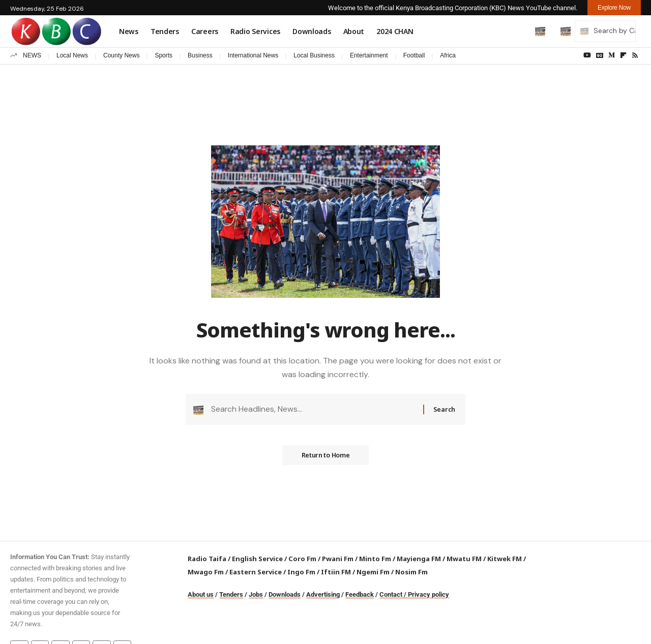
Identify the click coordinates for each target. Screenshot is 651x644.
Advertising (323, 594)
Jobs (256, 594)
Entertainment (369, 55)
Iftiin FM (336, 572)
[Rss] (635, 55)
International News (253, 55)
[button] (519, 31)
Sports (164, 55)
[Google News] (600, 55)
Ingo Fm (301, 572)
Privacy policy (428, 594)
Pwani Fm (338, 559)
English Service (257, 559)
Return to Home (325, 457)
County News (121, 55)
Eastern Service (256, 572)
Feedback (360, 594)
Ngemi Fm (373, 572)
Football (414, 55)
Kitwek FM (505, 559)
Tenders (231, 594)
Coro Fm (302, 559)
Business (200, 55)
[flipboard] (623, 55)
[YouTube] (587, 55)
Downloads (285, 594)
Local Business (314, 55)
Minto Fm (375, 559)
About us (201, 594)
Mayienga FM (419, 559)
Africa (448, 55)
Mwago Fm (206, 572)
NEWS (32, 55)
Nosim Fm (411, 572)
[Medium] (612, 55)
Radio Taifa (207, 559)
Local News (72, 55)
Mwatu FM (464, 559)
